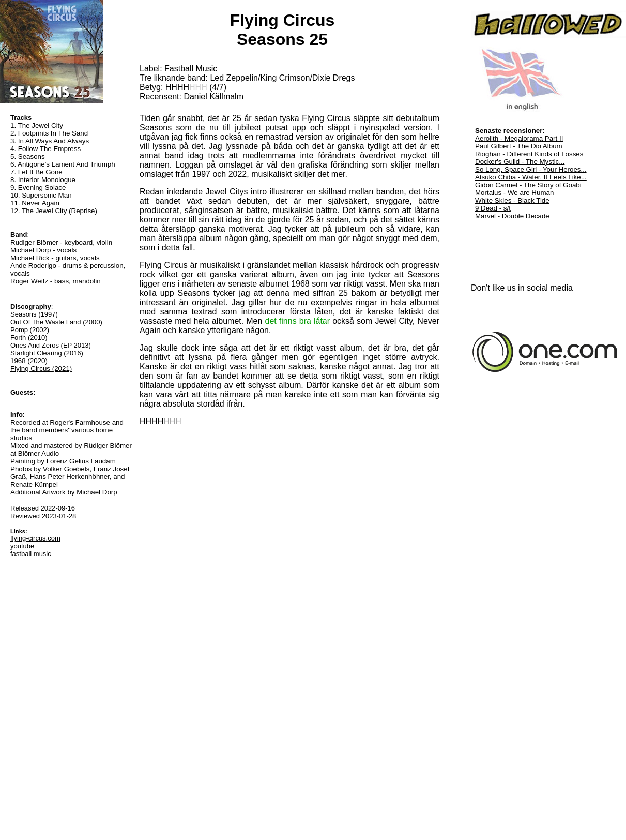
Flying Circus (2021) (41, 369)
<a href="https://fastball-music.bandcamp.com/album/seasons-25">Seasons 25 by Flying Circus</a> (289, 624)
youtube (22, 546)
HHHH (186, 87)
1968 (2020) (29, 361)
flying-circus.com (35, 538)
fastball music (31, 554)
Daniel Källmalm (213, 96)
